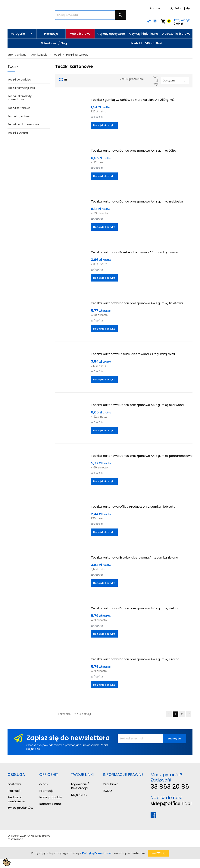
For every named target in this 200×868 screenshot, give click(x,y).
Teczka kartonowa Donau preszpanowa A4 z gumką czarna (135, 659)
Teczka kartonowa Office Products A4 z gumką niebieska (133, 507)
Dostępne (175, 81)
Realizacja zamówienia (16, 799)
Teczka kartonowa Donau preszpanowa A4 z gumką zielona (135, 608)
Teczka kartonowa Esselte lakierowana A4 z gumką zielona (134, 557)
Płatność (14, 791)
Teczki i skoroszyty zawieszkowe (20, 98)
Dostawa (14, 784)
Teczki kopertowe (19, 116)
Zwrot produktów (20, 808)
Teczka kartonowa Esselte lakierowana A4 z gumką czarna (134, 252)
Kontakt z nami (50, 804)
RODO (107, 791)
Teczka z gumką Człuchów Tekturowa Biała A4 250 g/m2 (133, 100)
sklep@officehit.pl (171, 804)
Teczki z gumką (18, 133)
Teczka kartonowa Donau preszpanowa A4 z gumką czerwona (137, 405)
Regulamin (111, 784)
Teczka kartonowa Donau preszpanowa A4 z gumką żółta (134, 151)
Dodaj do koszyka (104, 125)
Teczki (13, 67)
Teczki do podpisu (19, 80)
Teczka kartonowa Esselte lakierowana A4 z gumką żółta (133, 354)
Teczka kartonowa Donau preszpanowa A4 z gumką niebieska (137, 201)
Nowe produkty (51, 797)
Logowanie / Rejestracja (80, 786)
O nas (44, 784)
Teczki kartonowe (19, 108)
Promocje (46, 791)
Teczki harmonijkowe (21, 88)
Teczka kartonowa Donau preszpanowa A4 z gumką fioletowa (137, 303)
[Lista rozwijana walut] (156, 9)
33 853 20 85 (170, 786)
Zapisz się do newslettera (68, 738)
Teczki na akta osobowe (23, 124)
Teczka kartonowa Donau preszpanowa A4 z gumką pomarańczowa (142, 456)
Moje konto (79, 795)
